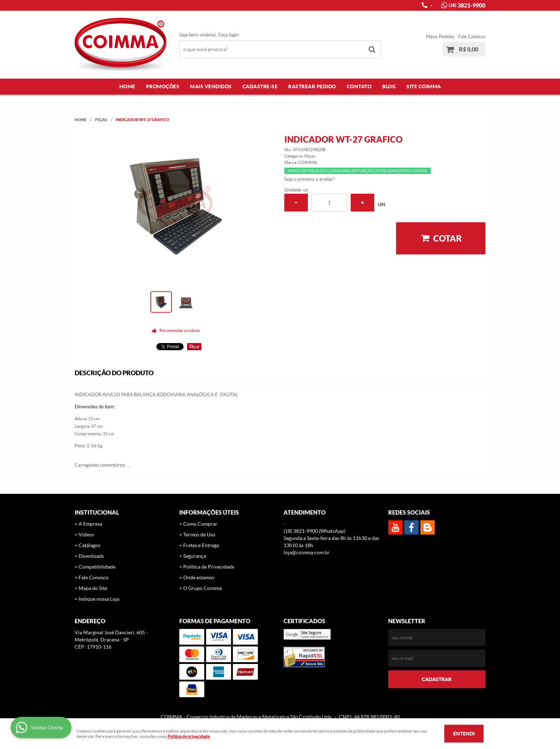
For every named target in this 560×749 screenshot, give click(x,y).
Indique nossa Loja (99, 599)
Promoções (163, 86)
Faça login (228, 35)
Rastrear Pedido (312, 86)
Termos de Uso (199, 535)
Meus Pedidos (440, 37)
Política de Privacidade (209, 567)
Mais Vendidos (211, 86)
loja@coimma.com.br (307, 552)
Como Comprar (200, 524)
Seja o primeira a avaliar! (309, 179)
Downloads (91, 556)
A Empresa (90, 524)
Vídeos (86, 535)
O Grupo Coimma (202, 588)
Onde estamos (199, 577)
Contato (359, 86)
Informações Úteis (209, 512)
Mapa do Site (93, 588)
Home (127, 86)
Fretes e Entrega (201, 545)
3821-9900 (467, 5)
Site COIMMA (424, 86)
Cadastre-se (260, 86)
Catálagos (89, 545)
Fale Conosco (472, 37)
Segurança (195, 556)
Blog (389, 86)
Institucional (97, 512)
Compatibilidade (97, 567)
